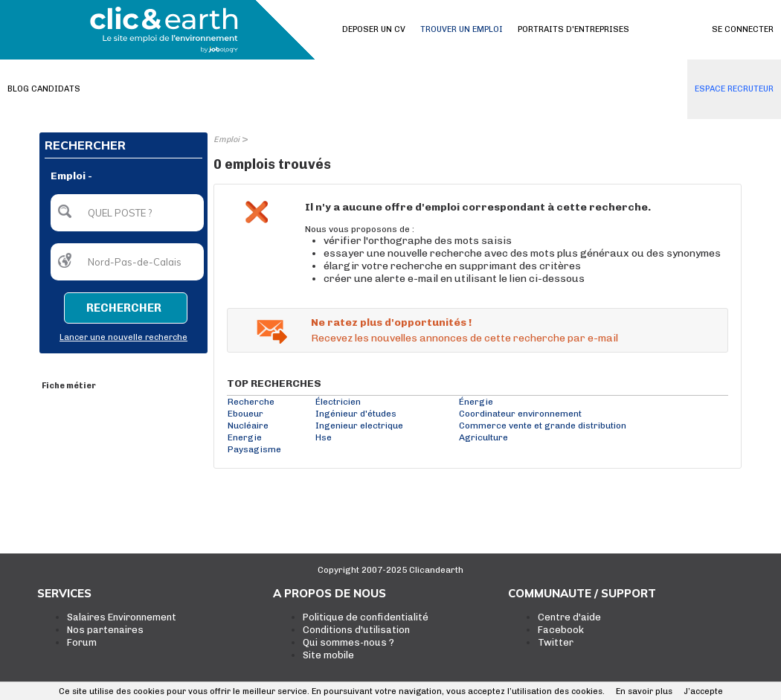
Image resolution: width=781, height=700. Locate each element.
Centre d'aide (569, 617)
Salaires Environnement (122, 617)
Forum (82, 642)
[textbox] (127, 213)
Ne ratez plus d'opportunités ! (391, 322)
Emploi (226, 139)
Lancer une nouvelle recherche (123, 337)
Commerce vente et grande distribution (543, 426)
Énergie (476, 402)
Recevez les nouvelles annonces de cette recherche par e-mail (465, 338)
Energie (245, 437)
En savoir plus (644, 691)
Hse (324, 437)
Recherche (251, 402)
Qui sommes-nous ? (348, 642)
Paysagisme (254, 449)
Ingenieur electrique (359, 426)
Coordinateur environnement (520, 414)
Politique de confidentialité (366, 617)
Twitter (556, 642)
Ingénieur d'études (356, 414)
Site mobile (328, 655)
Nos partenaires (105, 630)
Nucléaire (248, 426)
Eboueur (245, 414)
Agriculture (483, 437)
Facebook (561, 630)
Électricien (338, 402)
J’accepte (703, 691)
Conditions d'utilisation (356, 630)
